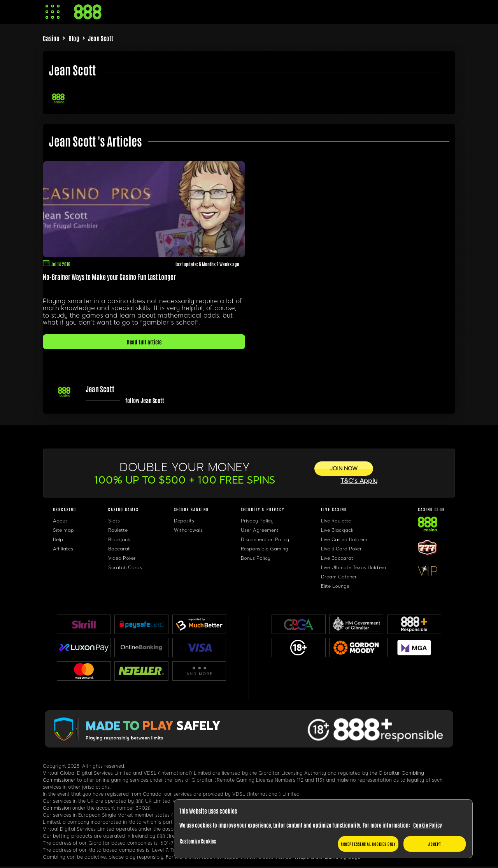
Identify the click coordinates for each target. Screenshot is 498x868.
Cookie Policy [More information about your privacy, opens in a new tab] (428, 825)
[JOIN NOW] (344, 469)
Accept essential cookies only (368, 844)
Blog (74, 38)
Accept (435, 844)
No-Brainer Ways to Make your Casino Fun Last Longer (109, 277)
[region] (323, 829)
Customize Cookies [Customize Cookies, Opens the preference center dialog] (198, 841)
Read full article (144, 342)
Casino (51, 38)
